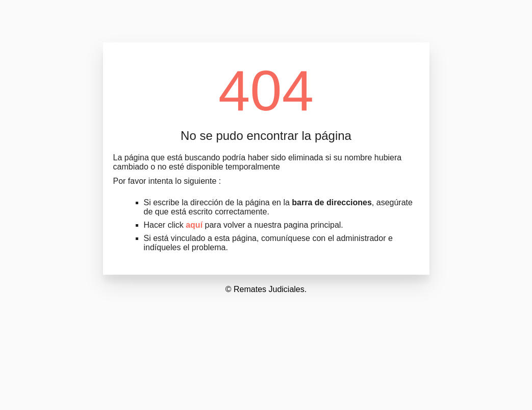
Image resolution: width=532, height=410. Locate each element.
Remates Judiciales (269, 289)
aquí (194, 225)
